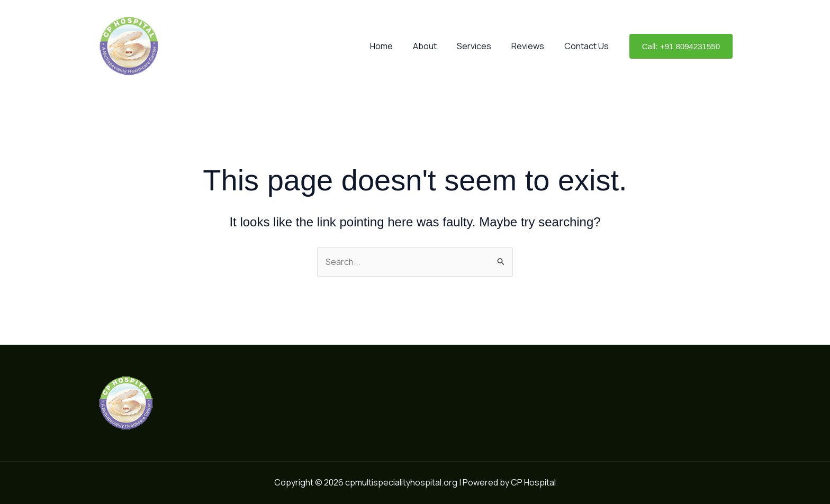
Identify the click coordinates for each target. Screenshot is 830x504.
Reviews (533, 46)
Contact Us (588, 46)
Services (482, 46)
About (436, 46)
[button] (681, 46)
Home (396, 46)
